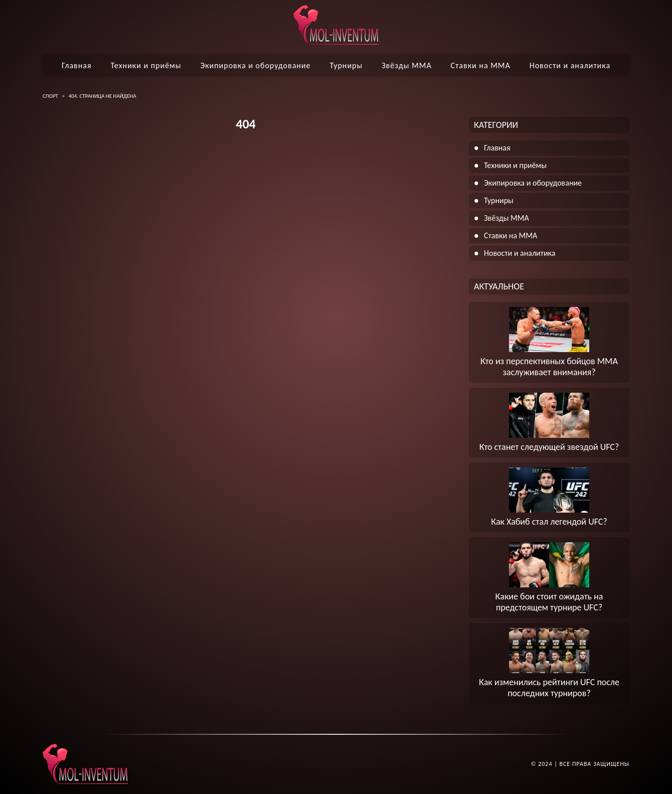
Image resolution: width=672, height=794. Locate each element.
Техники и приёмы (146, 65)
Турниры (346, 65)
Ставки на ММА (481, 65)
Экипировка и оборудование (255, 65)
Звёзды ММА (407, 65)
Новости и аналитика (570, 65)
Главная (77, 65)
